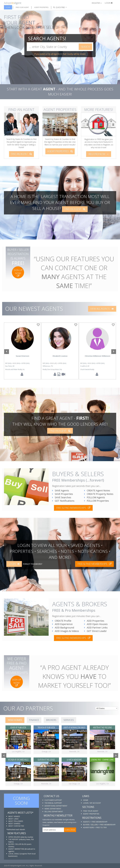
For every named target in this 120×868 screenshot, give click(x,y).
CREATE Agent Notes (97, 490)
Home (8, 7)
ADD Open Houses (96, 624)
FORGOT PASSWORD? (33, 564)
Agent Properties (41, 7)
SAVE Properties (63, 494)
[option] (22, 351)
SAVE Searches (62, 497)
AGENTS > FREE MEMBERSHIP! (95, 822)
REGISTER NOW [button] (99, 154)
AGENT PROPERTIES (60, 151)
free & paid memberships (73, 508)
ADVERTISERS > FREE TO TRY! (95, 827)
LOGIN (14, 564)
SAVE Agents (61, 490)
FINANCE (34, 720)
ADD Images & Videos (66, 631)
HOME (86, 800)
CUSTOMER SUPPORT (53, 800)
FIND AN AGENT (21, 154)
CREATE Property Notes (99, 494)
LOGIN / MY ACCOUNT (92, 803)
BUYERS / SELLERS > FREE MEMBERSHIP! (99, 825)
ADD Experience (62, 624)
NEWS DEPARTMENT (53, 809)
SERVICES (69, 720)
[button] (98, 3)
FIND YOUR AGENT (91, 811)
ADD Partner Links (96, 628)
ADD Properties (94, 621)
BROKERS (51, 720)
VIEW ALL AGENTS (102, 309)
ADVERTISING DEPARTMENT (56, 806)
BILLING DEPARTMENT (54, 812)
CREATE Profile (62, 621)
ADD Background (63, 628)
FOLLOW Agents (95, 497)
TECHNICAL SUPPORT (53, 803)
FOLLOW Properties (97, 501)
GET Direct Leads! (95, 631)
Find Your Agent (22, 7)
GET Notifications (63, 501)
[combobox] (107, 708)
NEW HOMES (15, 720)
